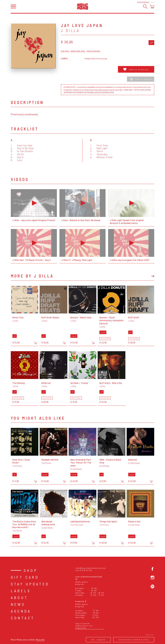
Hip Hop (65, 51)
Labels (21, 591)
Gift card (25, 577)
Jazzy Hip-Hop (78, 51)
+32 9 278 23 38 (84, 570)
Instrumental (93, 51)
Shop (31, 570)
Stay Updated (30, 584)
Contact (23, 618)
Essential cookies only (134, 639)
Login (152, 2)
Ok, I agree (98, 639)
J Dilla (70, 31)
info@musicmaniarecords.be (90, 568)
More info (40, 640)
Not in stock (141, 79)
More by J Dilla (32, 276)
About (19, 597)
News (18, 604)
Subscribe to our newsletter (84, 627)
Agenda (21, 611)
